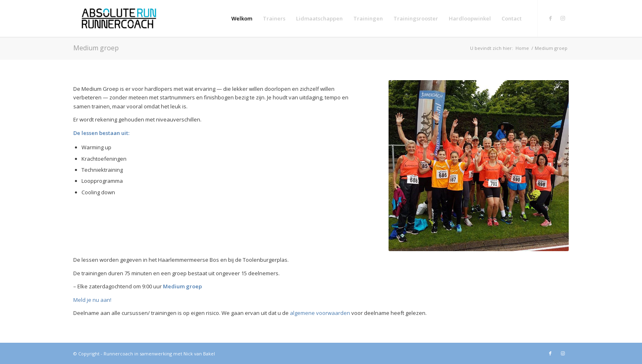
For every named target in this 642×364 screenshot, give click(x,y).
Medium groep (96, 48)
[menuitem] (242, 18)
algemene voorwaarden (321, 313)
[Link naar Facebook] (550, 18)
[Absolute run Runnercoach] (119, 18)
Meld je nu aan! (92, 300)
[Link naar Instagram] (563, 18)
